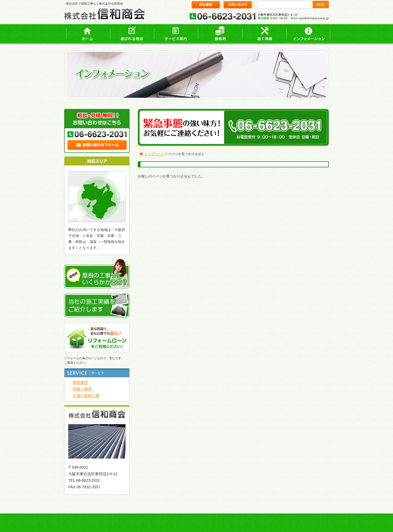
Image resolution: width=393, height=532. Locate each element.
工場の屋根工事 (86, 396)
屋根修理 (80, 382)
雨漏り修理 (82, 389)
